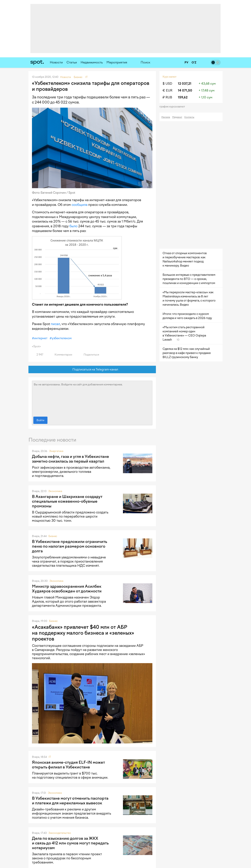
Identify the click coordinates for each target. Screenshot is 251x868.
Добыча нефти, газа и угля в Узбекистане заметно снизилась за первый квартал (70, 459)
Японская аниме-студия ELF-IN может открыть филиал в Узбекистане (68, 765)
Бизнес (53, 536)
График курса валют (173, 107)
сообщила (80, 205)
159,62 (183, 97)
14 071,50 (185, 90)
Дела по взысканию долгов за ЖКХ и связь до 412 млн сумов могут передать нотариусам (70, 843)
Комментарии (61, 355)
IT (50, 757)
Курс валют (170, 77)
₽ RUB (167, 97)
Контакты (189, 117)
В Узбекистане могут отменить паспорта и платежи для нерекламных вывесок (70, 801)
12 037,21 (185, 84)
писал (55, 324)
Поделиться (89, 355)
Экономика (55, 491)
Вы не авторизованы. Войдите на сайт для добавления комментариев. (92, 398)
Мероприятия (117, 62)
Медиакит (177, 117)
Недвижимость (92, 62)
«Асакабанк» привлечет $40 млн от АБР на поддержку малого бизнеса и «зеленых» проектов (83, 633)
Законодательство (60, 833)
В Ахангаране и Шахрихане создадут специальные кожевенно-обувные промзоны (67, 501)
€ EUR (167, 90)
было (73, 226)
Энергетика (56, 451)
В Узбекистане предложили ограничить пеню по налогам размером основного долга (70, 546)
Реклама (166, 117)
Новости (56, 62)
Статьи (72, 62)
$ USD (167, 84)
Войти (40, 420)
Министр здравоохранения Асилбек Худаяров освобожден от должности (67, 589)
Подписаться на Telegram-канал (92, 370)
